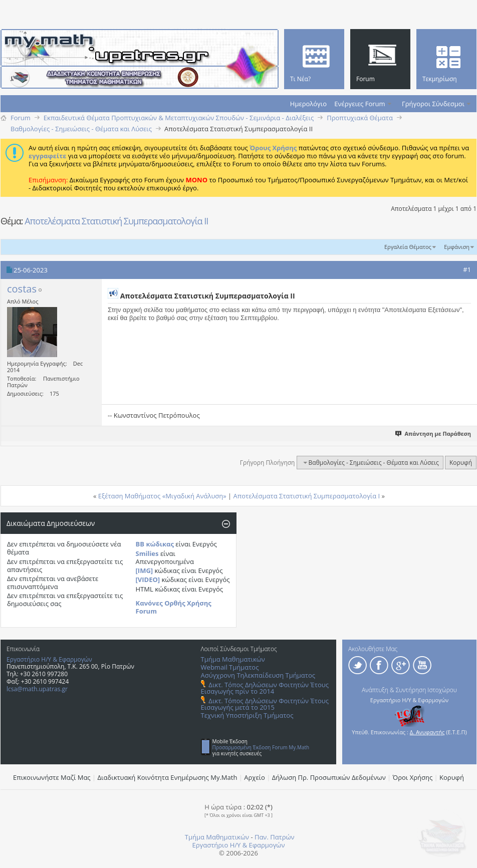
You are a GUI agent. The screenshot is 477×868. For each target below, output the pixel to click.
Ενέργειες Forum (360, 104)
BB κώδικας (155, 544)
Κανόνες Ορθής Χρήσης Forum (174, 607)
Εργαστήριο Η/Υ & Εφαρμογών (49, 659)
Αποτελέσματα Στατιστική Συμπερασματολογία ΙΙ (116, 221)
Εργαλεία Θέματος (408, 247)
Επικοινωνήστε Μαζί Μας (52, 777)
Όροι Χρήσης (413, 777)
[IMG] (145, 570)
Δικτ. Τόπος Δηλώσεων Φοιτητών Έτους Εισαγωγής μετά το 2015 (265, 704)
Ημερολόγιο (308, 104)
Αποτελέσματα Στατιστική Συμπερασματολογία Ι (307, 496)
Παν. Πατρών (275, 837)
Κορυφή (461, 463)
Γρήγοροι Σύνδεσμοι (433, 104)
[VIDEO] (148, 580)
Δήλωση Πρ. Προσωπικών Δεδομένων (329, 777)
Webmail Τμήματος (230, 667)
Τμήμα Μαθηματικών (233, 659)
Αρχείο (255, 777)
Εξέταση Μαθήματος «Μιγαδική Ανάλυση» (162, 496)
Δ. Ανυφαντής (427, 732)
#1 (467, 269)
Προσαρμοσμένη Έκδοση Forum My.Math (261, 747)
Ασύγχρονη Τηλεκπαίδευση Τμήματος (258, 675)
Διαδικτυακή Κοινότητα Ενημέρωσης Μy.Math (168, 777)
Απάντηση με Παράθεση (434, 433)
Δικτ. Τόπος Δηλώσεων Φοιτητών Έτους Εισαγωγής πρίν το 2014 (265, 688)
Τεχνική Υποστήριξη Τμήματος (247, 715)
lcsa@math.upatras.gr (37, 689)
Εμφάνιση (457, 247)
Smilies (147, 553)
